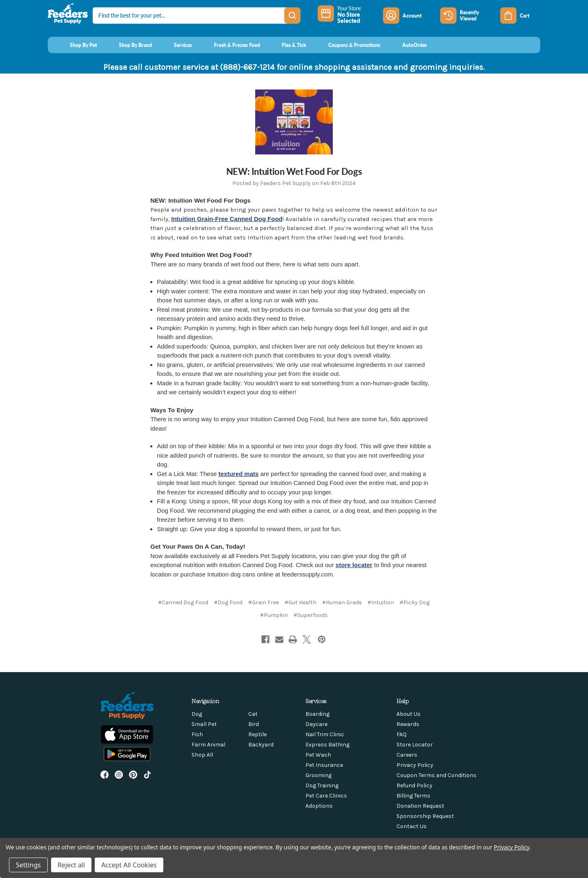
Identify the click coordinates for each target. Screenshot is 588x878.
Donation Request (420, 806)
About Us (409, 714)
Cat (253, 714)
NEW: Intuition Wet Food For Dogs (294, 171)
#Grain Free (264, 602)
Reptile (257, 734)
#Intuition (381, 602)
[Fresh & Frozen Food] (229, 45)
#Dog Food (228, 602)
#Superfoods (311, 615)
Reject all (71, 865)
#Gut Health (301, 602)
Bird (254, 724)
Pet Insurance (324, 765)
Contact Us (412, 826)
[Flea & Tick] (287, 45)
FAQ (402, 734)
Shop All (202, 755)
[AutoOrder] (407, 45)
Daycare (316, 724)
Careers (407, 755)
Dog (197, 714)
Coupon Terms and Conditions (437, 775)
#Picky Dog (415, 602)
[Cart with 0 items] (520, 16)
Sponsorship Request (425, 816)
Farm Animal (208, 745)
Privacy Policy (415, 765)
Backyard (261, 745)
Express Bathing (327, 745)
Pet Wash (318, 755)
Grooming (318, 775)
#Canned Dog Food (183, 602)
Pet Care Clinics (326, 796)
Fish (197, 734)
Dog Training (322, 785)
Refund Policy (414, 785)
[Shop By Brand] (128, 45)
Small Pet (204, 724)
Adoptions (319, 806)
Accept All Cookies (129, 865)
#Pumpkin (274, 615)
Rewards (408, 724)
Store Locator (415, 745)
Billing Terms (413, 796)
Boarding (317, 714)
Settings (28, 865)
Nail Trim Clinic (325, 734)
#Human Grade (342, 602)
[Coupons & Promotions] (346, 45)
